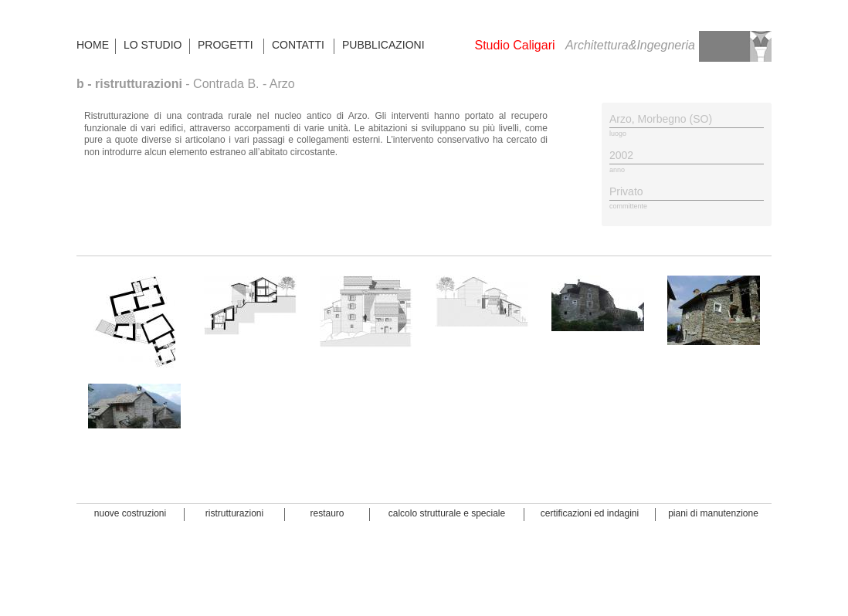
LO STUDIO (153, 45)
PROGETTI (226, 45)
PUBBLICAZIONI (383, 45)
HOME (93, 45)
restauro (327, 513)
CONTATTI (298, 45)
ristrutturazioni (234, 513)
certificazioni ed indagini (590, 513)
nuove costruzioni (130, 513)
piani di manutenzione (713, 513)
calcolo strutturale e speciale (447, 513)
